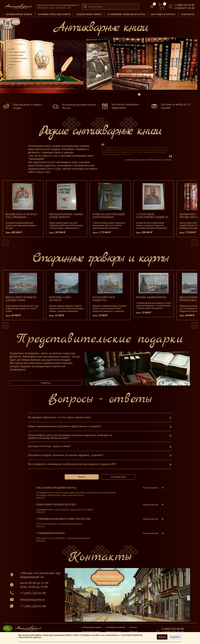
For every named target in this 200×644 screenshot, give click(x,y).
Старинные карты (16, 55)
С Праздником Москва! (51, 535)
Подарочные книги (89, 14)
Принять (162, 637)
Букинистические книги (54, 14)
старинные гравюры (115, 627)
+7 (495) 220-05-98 (184, 5)
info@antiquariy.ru (32, 601)
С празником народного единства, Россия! (64, 520)
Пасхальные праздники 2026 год (56, 489)
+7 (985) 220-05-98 (33, 608)
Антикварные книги (19, 14)
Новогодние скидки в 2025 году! (56, 506)
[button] (139, 94)
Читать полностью (153, 489)
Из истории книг (15, 61)
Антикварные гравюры (18, 58)
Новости (12, 64)
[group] (23, 210)
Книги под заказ (113, 632)
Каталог (12, 49)
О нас (11, 67)
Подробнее (46, 384)
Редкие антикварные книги (100, 133)
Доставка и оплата (163, 14)
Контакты (188, 14)
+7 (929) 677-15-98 (184, 8)
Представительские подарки (100, 341)
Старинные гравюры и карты (126, 14)
